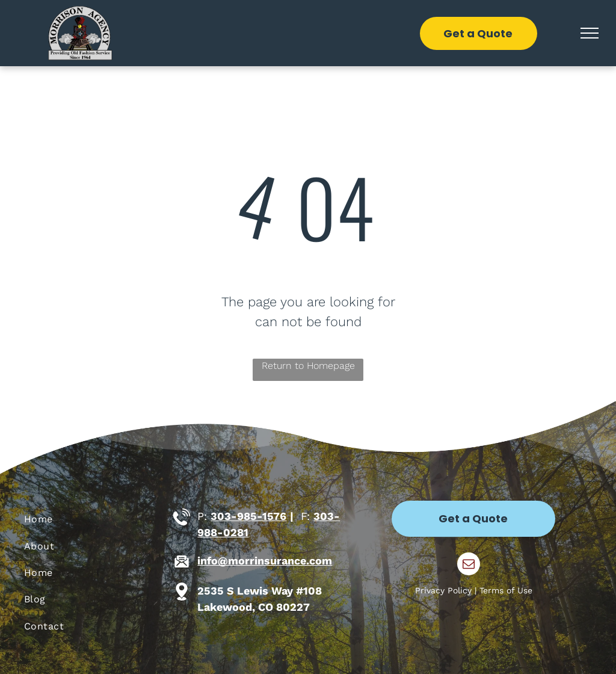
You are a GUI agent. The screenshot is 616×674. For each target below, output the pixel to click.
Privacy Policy (443, 590)
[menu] (590, 33)
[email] (469, 565)
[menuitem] (95, 519)
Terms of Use (506, 590)
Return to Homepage (308, 366)
